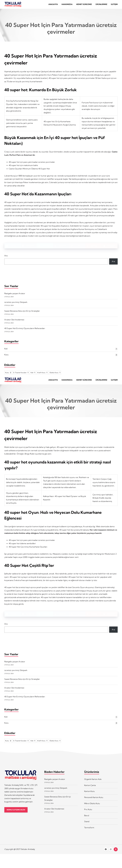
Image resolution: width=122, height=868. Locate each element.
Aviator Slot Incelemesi (14, 321)
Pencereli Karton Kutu (94, 801)
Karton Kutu (89, 794)
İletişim (114, 5)
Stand (87, 825)
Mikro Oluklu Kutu (92, 807)
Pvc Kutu (88, 813)
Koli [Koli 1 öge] (33, 374)
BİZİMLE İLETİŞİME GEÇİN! (17, 813)
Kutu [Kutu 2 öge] (8, 374)
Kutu (6, 356)
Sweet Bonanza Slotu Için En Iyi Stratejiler (22, 313)
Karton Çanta (90, 788)
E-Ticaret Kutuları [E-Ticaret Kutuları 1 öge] (21, 374)
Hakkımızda (67, 5)
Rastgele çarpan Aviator (15, 295)
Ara (6, 257)
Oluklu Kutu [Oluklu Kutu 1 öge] (55, 374)
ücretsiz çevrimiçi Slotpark (16, 304)
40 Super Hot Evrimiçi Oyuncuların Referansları (25, 330)
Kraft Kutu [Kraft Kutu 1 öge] (42, 374)
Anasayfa (53, 5)
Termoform (89, 831)
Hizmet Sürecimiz (84, 5)
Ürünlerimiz (101, 5)
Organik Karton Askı (93, 782)
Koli (6, 350)
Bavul (87, 819)
